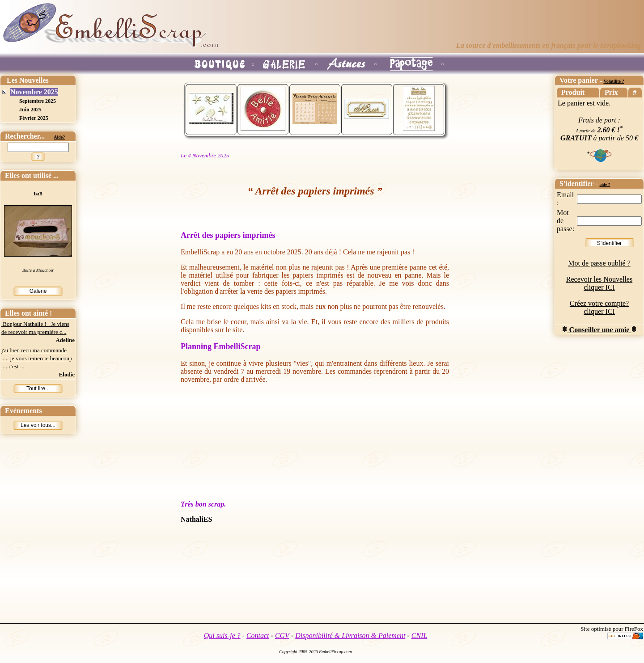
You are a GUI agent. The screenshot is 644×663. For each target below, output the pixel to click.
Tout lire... (38, 389)
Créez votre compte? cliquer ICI (599, 307)
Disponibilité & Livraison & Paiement (350, 636)
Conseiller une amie (600, 330)
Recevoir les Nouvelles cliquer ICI (599, 283)
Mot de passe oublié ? (599, 263)
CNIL (419, 636)
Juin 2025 (30, 110)
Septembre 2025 (38, 101)
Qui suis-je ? (222, 636)
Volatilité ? (614, 81)
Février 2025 (34, 118)
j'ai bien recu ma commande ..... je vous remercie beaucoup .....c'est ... (37, 358)
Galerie (38, 291)
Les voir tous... (38, 425)
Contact (258, 636)
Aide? (59, 137)
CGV (282, 636)
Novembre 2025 (34, 92)
